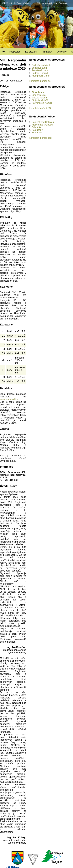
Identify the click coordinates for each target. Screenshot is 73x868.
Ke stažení (31, 52)
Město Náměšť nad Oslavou (53, 3)
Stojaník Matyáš (40, 100)
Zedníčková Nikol (41, 65)
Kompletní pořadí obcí (40, 138)
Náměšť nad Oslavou (43, 122)
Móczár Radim (39, 98)
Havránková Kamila (42, 103)
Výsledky (62, 52)
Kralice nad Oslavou (42, 125)
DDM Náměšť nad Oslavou (17, 3)
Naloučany (37, 130)
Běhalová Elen (39, 68)
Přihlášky (47, 52)
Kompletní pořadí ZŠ (40, 81)
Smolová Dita (39, 95)
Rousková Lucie (40, 70)
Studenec (37, 133)
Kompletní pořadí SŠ (40, 108)
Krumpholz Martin (41, 76)
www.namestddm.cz (10, 399)
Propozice (15, 52)
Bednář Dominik (40, 73)
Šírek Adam (38, 92)
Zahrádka (37, 127)
